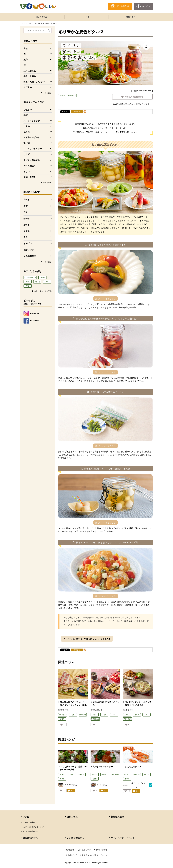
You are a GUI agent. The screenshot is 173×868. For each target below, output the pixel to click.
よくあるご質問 (85, 850)
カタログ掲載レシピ (30, 822)
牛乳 (28, 282)
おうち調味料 (115, 775)
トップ (23, 24)
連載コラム (131, 17)
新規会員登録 (117, 817)
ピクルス (62, 96)
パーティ (42, 278)
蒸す (26, 206)
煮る (26, 237)
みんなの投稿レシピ (30, 278)
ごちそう (37, 282)
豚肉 (47, 282)
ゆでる (27, 231)
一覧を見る (47, 93)
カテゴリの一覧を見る (43, 291)
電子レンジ (29, 250)
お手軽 (95, 779)
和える (27, 200)
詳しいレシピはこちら (105, 299)
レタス (62, 775)
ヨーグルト (104, 775)
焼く (26, 212)
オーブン (28, 244)
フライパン (82, 775)
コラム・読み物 (34, 24)
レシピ (86, 17)
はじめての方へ (42, 17)
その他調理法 (30, 256)
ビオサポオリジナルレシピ (33, 827)
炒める (27, 218)
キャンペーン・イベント (123, 838)
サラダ (27, 154)
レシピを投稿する (75, 838)
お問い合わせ (102, 850)
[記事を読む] (64, 710)
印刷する (77, 112)
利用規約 (70, 850)
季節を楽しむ (72, 96)
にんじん (127, 775)
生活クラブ (86, 855)
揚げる (27, 225)
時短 (28, 286)
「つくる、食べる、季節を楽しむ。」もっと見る (88, 639)
